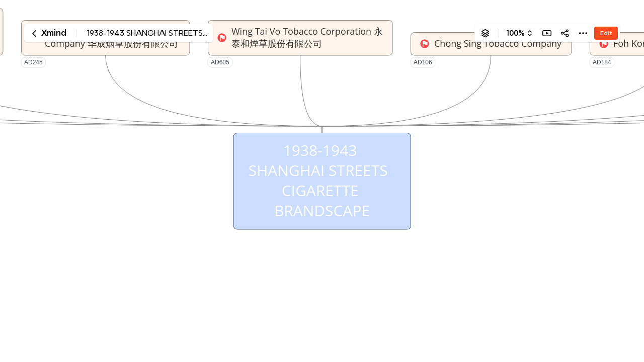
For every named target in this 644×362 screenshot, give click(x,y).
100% (515, 33)
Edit (606, 33)
